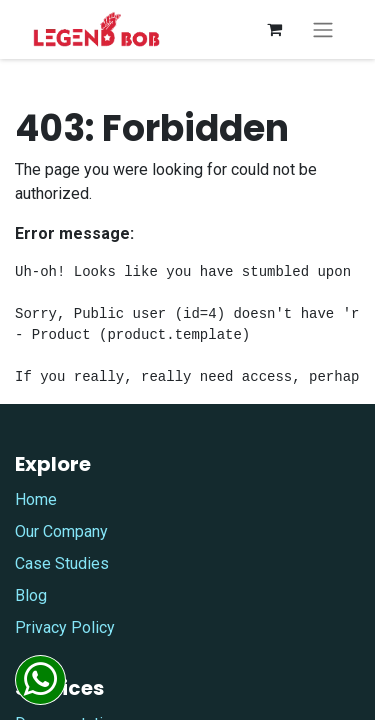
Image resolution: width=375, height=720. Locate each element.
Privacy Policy (65, 627)
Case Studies (62, 563)
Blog (31, 595)
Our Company (61, 531)
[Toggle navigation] (323, 29)
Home (36, 499)
